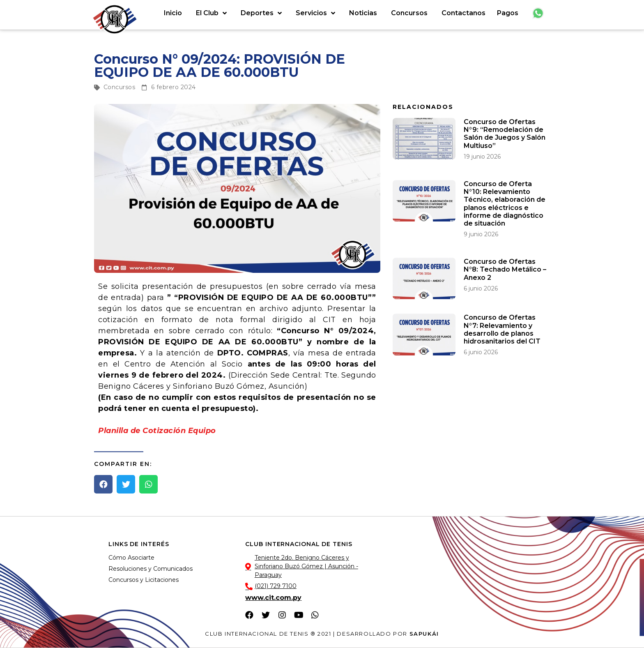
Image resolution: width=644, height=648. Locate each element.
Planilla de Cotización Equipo (157, 431)
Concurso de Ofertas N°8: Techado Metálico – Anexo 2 (505, 269)
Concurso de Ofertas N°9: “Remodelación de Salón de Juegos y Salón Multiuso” (505, 134)
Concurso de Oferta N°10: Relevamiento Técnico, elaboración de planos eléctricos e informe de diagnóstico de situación (505, 204)
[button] (103, 484)
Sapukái (424, 634)
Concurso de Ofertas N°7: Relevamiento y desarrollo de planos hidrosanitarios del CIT (502, 329)
